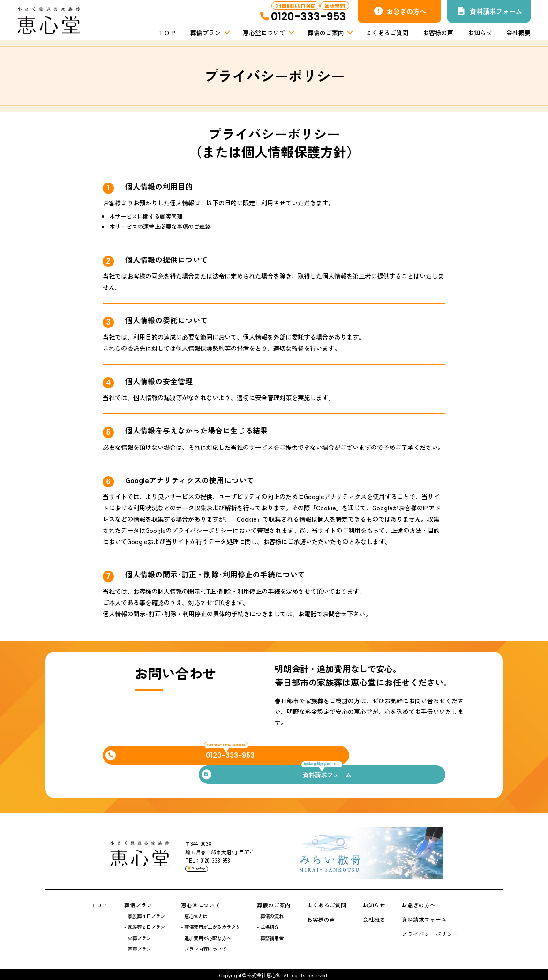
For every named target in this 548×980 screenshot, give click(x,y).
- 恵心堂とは (194, 914)
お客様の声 (438, 33)
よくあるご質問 (387, 33)
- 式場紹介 (268, 924)
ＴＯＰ (167, 33)
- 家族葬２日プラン (145, 924)
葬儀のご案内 (330, 33)
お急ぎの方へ (400, 11)
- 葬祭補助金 (270, 935)
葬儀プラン (209, 33)
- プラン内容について (204, 946)
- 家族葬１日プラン (145, 914)
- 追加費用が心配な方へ (206, 935)
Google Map (210, 869)
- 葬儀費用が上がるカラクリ (211, 924)
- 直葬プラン (138, 946)
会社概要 (518, 33)
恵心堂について (268, 33)
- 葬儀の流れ (270, 914)
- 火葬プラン (138, 935)
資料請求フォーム (490, 11)
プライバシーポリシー (430, 931)
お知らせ (480, 33)
